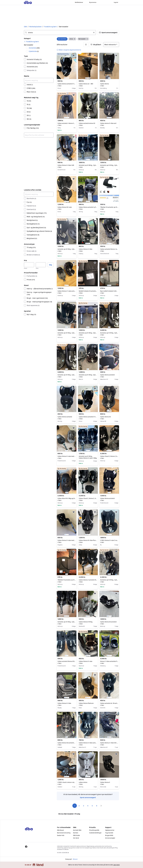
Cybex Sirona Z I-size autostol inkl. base (67, 291)
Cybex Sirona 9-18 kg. (88, 622)
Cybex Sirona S (109, 782)
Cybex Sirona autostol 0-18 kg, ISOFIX (67, 84)
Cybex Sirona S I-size (88, 661)
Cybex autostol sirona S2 (88, 123)
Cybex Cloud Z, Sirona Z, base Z (109, 456)
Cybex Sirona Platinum (88, 703)
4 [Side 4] (88, 806)
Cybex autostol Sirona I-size (109, 249)
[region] (67, 66)
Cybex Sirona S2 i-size (67, 207)
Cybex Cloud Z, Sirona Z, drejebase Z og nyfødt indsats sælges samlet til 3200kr (88, 498)
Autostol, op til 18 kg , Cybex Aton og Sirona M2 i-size (109, 580)
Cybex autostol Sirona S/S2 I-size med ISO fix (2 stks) (67, 661)
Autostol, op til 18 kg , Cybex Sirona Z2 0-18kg (109, 333)
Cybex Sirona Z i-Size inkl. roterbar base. (109, 743)
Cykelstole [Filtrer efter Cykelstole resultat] (34, 51)
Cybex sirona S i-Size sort (109, 123)
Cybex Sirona (109, 84)
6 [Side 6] (97, 806)
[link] (31, 42)
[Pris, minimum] (29, 265)
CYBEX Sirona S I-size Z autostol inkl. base (109, 540)
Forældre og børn (50, 27)
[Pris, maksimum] (41, 265)
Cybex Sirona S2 (109, 417)
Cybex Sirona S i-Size (88, 249)
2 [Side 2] (79, 806)
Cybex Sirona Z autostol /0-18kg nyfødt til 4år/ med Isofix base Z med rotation (88, 580)
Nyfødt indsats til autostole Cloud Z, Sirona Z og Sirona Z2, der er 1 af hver (88, 291)
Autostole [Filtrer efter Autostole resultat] (34, 48)
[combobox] (60, 33)
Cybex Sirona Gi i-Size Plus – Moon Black (88, 540)
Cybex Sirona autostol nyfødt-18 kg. (88, 207)
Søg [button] (50, 265)
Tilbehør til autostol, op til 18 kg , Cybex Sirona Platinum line (109, 207)
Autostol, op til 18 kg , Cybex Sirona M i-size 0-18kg (88, 333)
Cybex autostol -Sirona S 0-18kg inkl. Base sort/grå (67, 123)
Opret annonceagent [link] (88, 797)
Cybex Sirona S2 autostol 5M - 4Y (67, 743)
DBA (26, 27)
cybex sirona (88, 782)
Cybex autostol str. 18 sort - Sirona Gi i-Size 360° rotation (109, 703)
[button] (108, 33)
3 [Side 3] (83, 806)
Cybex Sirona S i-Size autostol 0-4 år (88, 743)
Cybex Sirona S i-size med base (67, 456)
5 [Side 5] (92, 806)
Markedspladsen (35, 27)
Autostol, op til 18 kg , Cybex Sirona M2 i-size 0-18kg (67, 249)
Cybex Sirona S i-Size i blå (67, 165)
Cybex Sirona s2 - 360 (88, 84)
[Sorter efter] (111, 45)
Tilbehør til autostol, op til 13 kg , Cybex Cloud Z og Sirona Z (67, 580)
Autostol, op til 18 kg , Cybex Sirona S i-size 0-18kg (109, 165)
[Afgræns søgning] (39, 80)
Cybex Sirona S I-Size (67, 703)
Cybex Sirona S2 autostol (109, 622)
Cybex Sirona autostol (109, 375)
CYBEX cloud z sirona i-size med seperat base (67, 782)
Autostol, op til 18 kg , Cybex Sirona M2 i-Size (88, 375)
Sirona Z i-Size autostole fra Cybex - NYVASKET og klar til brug (109, 661)
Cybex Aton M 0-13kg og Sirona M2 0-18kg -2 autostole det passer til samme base (67, 498)
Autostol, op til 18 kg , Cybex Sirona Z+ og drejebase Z (67, 375)
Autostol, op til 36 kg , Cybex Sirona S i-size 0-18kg (88, 165)
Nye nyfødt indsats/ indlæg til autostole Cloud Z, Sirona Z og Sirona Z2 (109, 291)
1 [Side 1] (75, 806)
